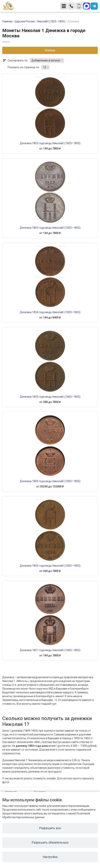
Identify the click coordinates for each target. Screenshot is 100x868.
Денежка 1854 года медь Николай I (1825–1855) (50, 312)
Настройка (50, 857)
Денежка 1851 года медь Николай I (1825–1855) (50, 650)
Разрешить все (50, 828)
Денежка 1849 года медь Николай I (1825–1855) (50, 481)
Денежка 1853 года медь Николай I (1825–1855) (50, 228)
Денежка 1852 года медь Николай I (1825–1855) (50, 143)
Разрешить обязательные (50, 843)
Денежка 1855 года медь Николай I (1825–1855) (50, 397)
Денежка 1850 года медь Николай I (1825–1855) (50, 566)
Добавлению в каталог (46, 60)
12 (45, 67)
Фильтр (50, 50)
